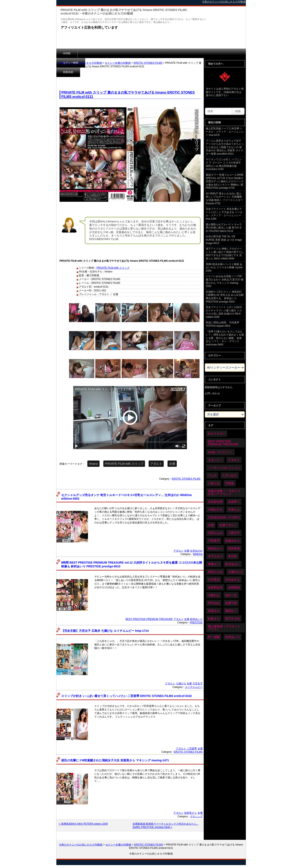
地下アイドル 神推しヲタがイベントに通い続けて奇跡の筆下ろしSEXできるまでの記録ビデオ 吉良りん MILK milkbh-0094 (225, 254)
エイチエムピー (194, 687)
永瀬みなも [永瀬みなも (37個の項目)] (235, 572)
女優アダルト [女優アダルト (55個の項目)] (228, 525)
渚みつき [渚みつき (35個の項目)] (231, 595)
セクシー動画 (92, 53)
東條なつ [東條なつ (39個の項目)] (214, 564)
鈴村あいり (196, 619)
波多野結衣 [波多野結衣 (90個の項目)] (215, 587)
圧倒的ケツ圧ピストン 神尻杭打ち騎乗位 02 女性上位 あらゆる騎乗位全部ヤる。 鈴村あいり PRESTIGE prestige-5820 (225, 297)
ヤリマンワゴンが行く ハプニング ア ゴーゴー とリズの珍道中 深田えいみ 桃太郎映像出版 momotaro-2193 (224, 164)
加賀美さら (190, 813)
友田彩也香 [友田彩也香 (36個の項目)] (215, 502)
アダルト (156, 464)
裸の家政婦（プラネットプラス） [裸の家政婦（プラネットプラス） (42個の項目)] (224, 628)
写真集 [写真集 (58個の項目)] (230, 483)
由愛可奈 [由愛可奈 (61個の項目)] (231, 603)
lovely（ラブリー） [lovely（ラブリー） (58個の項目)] (221, 452)
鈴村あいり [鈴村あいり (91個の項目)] (233, 637)
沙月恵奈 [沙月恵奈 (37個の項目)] (214, 580)
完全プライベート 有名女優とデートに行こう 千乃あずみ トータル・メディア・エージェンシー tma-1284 (224, 214)
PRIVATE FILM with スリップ (113, 268)
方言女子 (198, 684)
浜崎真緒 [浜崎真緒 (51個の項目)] (234, 587)
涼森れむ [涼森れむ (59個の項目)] (214, 595)
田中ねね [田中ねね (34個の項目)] (214, 603)
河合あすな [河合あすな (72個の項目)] (233, 580)
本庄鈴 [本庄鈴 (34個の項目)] (233, 556)
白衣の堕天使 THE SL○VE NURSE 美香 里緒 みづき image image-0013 (224, 240)
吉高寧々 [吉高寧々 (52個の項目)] (234, 502)
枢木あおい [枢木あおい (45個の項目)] (233, 564)
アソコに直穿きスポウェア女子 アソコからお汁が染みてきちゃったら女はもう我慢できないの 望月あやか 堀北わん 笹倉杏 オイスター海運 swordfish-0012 (225, 147)
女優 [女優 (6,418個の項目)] (211, 525)
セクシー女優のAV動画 (118, 63)
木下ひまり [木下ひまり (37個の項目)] (215, 556)
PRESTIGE (196, 622)
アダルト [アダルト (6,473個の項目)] (234, 460)
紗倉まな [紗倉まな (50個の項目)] (214, 618)
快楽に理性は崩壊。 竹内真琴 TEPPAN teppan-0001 (223, 324)
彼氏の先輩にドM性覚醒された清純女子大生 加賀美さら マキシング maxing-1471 (115, 760)
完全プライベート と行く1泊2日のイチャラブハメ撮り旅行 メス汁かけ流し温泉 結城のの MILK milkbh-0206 (224, 312)
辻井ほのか (196, 551)
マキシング (196, 816)
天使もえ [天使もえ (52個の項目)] (234, 510)
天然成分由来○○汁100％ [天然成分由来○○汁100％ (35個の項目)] (224, 517)
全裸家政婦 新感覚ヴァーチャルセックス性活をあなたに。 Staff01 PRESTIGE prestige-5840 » (166, 826)
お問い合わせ (212, 393)
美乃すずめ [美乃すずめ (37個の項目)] (233, 618)
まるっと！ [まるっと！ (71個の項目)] (215, 460)
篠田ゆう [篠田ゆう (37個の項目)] (231, 611)
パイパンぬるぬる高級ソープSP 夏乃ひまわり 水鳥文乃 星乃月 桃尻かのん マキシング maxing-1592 (225, 281)
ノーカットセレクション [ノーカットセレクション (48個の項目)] (224, 468)
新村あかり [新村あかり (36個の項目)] (215, 548)
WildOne (198, 554)
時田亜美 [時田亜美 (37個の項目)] (234, 548)
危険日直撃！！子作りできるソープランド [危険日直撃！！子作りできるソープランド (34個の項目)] (224, 492)
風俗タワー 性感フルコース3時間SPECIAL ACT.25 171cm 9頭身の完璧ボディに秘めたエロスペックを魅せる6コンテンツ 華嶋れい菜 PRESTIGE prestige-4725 (225, 181)
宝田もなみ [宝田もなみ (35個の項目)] (215, 533)
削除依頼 (118, 53)
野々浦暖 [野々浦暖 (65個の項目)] (214, 637)
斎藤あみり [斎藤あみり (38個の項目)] (233, 541)
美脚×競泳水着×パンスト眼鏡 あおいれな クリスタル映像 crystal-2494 (224, 267)
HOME (67, 53)
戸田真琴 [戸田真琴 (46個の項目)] (214, 541)
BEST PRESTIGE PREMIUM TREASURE (149, 619)
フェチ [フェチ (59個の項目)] (212, 475)
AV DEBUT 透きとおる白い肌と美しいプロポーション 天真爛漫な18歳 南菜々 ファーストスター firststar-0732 (224, 198)
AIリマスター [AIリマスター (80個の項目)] (217, 434)
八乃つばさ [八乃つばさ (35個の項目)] (230, 475)
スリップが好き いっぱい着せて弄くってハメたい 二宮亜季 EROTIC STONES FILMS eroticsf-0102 (126, 696)
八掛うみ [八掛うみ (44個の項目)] (214, 483)
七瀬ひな (181, 684)
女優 (172, 464)
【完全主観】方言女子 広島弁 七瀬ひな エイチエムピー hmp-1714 (105, 631)
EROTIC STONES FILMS (148, 63)
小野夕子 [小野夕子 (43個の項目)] (234, 533)
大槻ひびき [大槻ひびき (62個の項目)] (215, 510)
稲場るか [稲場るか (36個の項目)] (214, 611)
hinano (93, 464)
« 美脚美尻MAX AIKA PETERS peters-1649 (83, 824)
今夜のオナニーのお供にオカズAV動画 (80, 63)
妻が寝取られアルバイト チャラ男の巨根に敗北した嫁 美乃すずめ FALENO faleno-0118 (224, 228)
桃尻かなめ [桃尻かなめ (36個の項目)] (215, 572)
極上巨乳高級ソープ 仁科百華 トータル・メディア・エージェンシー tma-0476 (225, 132)
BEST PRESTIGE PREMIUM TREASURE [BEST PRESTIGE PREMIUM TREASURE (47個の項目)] (223, 443)
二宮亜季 (192, 749)
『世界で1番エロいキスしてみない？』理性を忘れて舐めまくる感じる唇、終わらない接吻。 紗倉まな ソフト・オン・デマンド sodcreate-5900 (225, 338)
